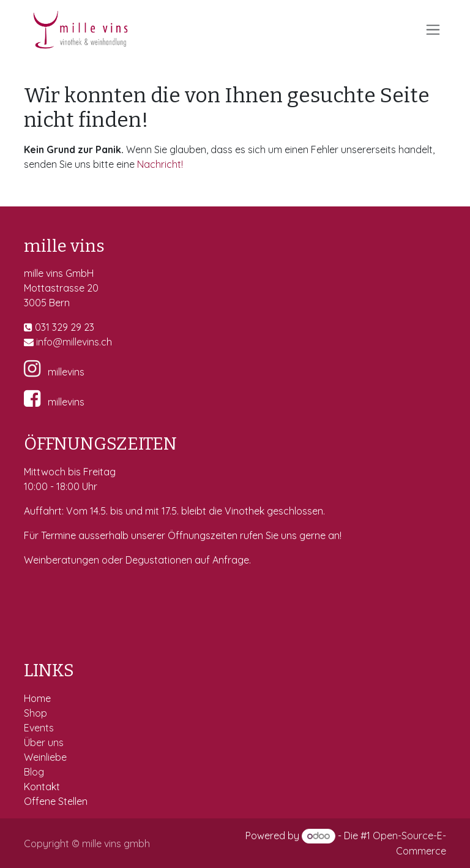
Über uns (44, 742)
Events (40, 728)
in (40, 342)
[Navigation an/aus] (433, 30)
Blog (34, 772)
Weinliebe (47, 757)
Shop (37, 713)
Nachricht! (160, 164)
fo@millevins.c (75, 342)
